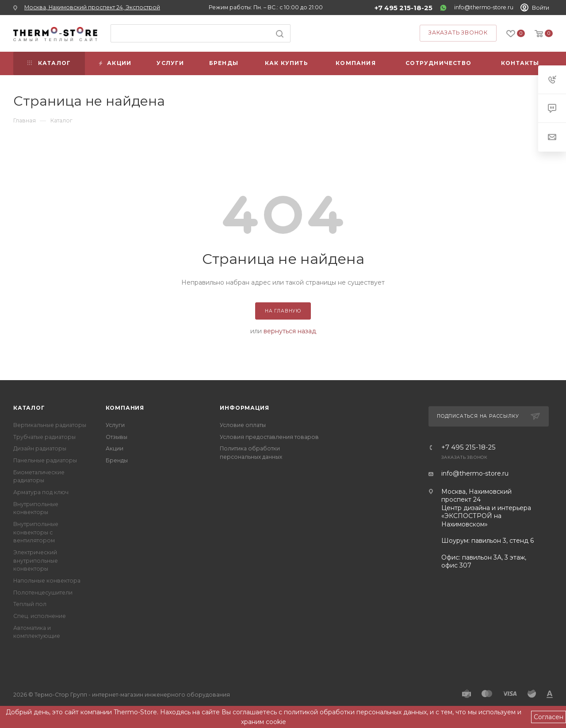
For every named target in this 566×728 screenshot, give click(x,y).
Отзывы (117, 437)
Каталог (29, 408)
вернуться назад (290, 331)
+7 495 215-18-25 (403, 8)
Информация (244, 408)
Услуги (115, 425)
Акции (115, 448)
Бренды (117, 460)
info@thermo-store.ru (484, 7)
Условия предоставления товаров (269, 437)
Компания (125, 408)
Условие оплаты (243, 425)
